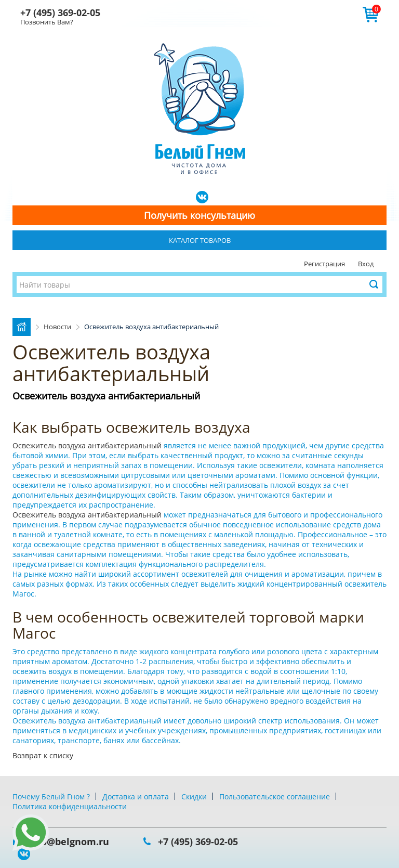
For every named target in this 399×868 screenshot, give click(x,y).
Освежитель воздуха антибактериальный (88, 445)
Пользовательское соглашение (275, 796)
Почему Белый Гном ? (51, 796)
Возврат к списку (43, 755)
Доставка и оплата (136, 796)
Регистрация (324, 264)
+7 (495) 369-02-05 (60, 12)
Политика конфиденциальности (70, 806)
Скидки (194, 796)
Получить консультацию (199, 215)
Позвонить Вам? (47, 22)
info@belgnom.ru (69, 841)
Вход (366, 264)
